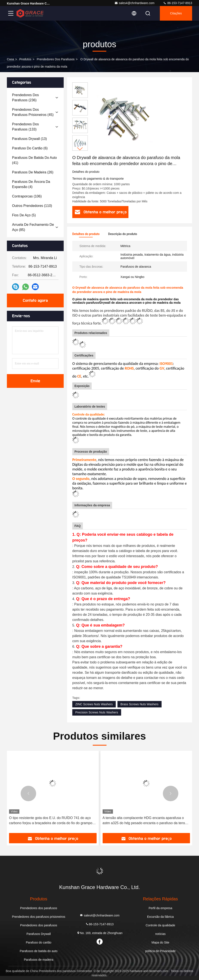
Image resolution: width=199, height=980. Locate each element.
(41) (34, 160)
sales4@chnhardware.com (134, 3)
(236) (25, 98)
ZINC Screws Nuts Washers (94, 704)
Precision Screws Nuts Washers (97, 712)
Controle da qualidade (160, 925)
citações (176, 13)
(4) (31, 184)
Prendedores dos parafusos (56, 59)
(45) (33, 112)
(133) (25, 127)
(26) (33, 172)
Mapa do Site (160, 942)
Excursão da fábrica (160, 917)
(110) (32, 206)
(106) (27, 196)
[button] (80, 149)
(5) (24, 215)
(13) (29, 139)
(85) (33, 227)
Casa (10, 59)
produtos (25, 59)
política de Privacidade (160, 951)
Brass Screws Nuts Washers (140, 704)
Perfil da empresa (160, 908)
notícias (160, 934)
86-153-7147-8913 (178, 3)
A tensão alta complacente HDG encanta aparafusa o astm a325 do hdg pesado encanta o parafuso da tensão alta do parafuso (146, 821)
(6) (30, 148)
